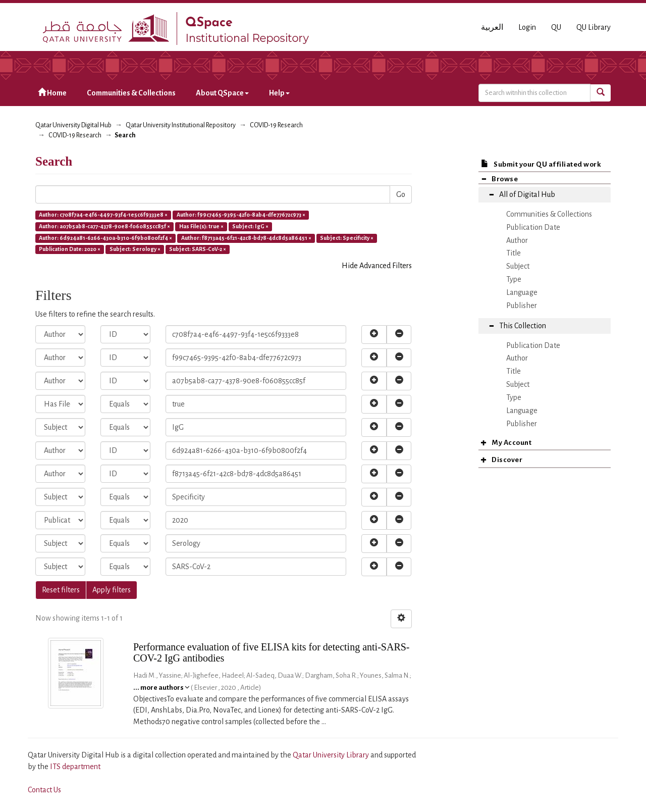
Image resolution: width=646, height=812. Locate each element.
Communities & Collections (131, 93)
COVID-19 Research (276, 125)
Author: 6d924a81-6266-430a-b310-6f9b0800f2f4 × (105, 238)
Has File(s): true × (201, 226)
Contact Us (44, 790)
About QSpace (222, 93)
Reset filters (61, 590)
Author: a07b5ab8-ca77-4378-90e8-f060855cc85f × (104, 226)
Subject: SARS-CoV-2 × (198, 249)
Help (279, 93)
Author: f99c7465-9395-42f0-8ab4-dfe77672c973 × (241, 215)
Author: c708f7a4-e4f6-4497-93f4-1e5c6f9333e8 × (103, 215)
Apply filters (112, 590)
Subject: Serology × (135, 249)
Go (401, 194)
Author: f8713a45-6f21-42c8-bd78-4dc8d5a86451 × (246, 238)
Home (52, 93)
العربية (492, 27)
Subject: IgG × (250, 226)
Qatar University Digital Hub (73, 125)
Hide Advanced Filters (377, 266)
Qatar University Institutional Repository (181, 125)
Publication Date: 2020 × (70, 249)
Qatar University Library (332, 755)
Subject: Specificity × (347, 238)
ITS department (75, 767)
